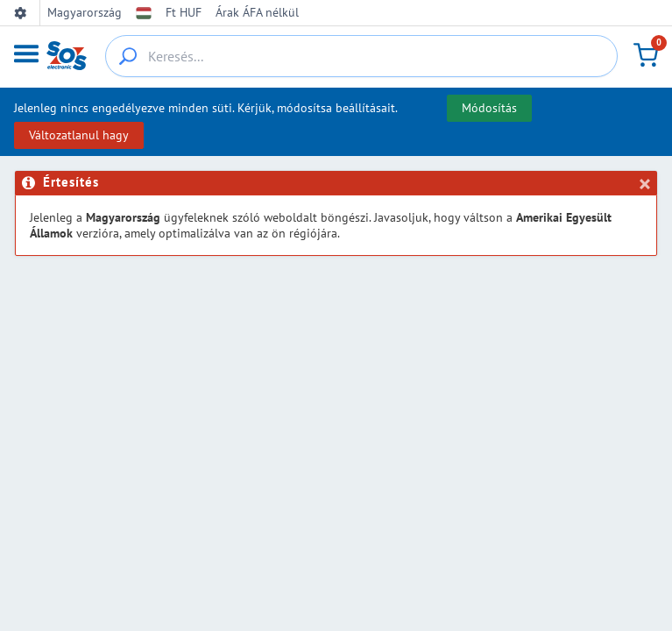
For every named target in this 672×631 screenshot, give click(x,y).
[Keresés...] (361, 56)
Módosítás (489, 108)
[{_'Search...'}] (128, 56)
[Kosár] (646, 55)
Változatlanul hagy (79, 135)
